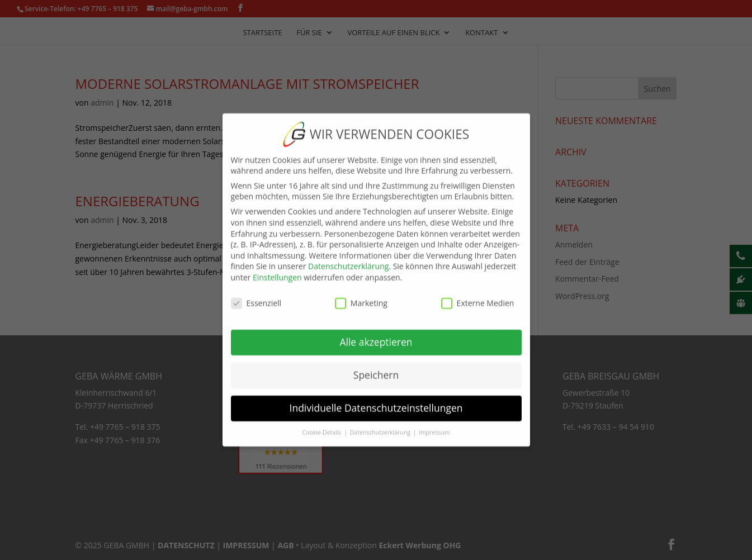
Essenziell (256, 295)
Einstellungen (277, 269)
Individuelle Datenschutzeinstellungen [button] (376, 400)
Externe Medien (478, 295)
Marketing (361, 295)
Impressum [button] (434, 425)
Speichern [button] (376, 367)
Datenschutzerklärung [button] (381, 425)
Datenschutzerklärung (348, 258)
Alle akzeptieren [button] (376, 334)
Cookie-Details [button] (322, 425)
